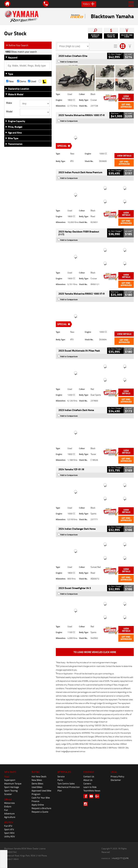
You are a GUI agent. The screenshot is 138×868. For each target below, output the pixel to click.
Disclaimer (116, 780)
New (10, 81)
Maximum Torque (13, 784)
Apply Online (38, 805)
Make (9, 103)
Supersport (10, 780)
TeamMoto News (92, 791)
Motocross (9, 803)
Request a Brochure (41, 808)
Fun (6, 810)
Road (7, 776)
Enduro (8, 806)
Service (61, 776)
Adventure (9, 813)
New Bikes (37, 780)
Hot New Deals (39, 776)
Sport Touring (11, 791)
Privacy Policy (117, 776)
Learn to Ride (90, 787)
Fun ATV (8, 826)
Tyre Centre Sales (66, 784)
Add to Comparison (69, 62)
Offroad (8, 799)
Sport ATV (9, 829)
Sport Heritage (12, 787)
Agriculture (10, 817)
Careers (87, 784)
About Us (88, 780)
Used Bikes (37, 787)
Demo (22, 81)
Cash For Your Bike (41, 798)
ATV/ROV (9, 822)
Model (9, 111)
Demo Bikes (37, 784)
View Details (126, 97)
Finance (35, 801)
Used (32, 81)
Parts (60, 780)
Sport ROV (9, 833)
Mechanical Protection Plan (69, 789)
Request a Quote (40, 812)
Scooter (8, 794)
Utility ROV (10, 836)
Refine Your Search (17, 45)
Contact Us (89, 776)
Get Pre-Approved (126, 106)
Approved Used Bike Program (41, 792)
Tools (89, 4)
